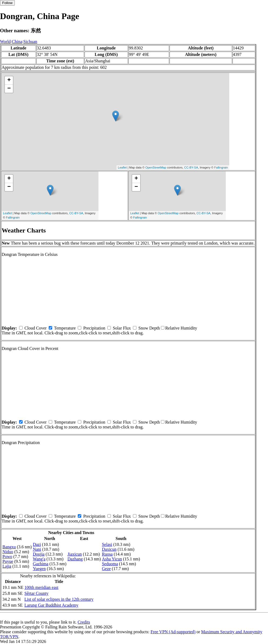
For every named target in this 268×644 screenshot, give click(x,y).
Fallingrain (221, 167)
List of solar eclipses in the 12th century (59, 599)
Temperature (65, 328)
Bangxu (9, 547)
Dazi (37, 544)
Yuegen (39, 569)
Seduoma (110, 564)
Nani (37, 549)
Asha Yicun (112, 559)
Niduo (8, 552)
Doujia (39, 554)
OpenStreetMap (156, 167)
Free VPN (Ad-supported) (173, 632)
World (5, 42)
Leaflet (122, 167)
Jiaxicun (75, 554)
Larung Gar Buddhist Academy (51, 605)
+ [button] (9, 80)
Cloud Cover (36, 328)
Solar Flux (122, 328)
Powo (7, 557)
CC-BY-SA (191, 167)
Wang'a (39, 559)
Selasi (107, 544)
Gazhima (41, 564)
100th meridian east (41, 587)
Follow (7, 3)
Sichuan (30, 42)
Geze (106, 569)
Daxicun (109, 549)
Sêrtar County (36, 593)
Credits (84, 622)
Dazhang (75, 559)
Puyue (8, 561)
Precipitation (94, 328)
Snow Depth (149, 328)
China (17, 42)
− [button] (9, 89)
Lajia (7, 566)
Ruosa (107, 554)
